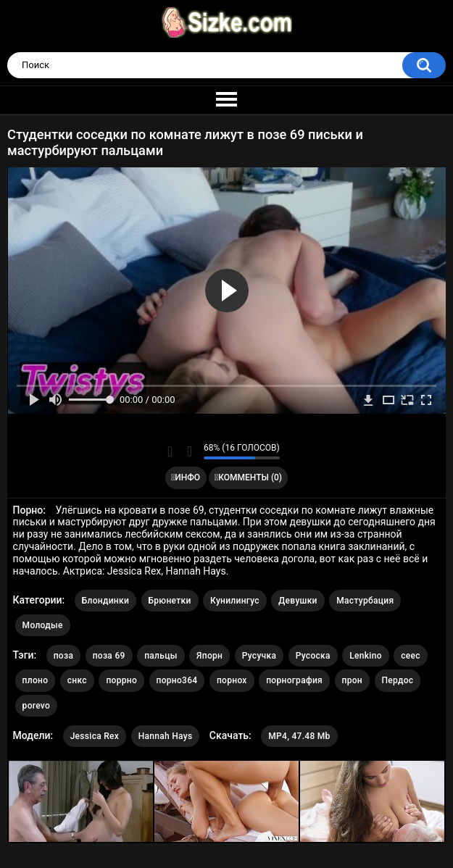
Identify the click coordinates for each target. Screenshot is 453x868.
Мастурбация (365, 601)
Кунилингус (235, 601)
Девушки (298, 601)
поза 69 (109, 656)
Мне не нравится (189, 451)
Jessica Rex (95, 736)
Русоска (313, 656)
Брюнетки (170, 601)
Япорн (209, 656)
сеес (411, 656)
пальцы (161, 656)
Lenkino (366, 656)
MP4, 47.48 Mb (299, 736)
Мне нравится (170, 451)
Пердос (398, 680)
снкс (77, 680)
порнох (232, 680)
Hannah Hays (166, 736)
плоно (36, 680)
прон (352, 680)
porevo (37, 706)
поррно (121, 680)
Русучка (259, 656)
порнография (294, 680)
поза (63, 656)
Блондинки (105, 601)
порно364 (177, 680)
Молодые (43, 625)
